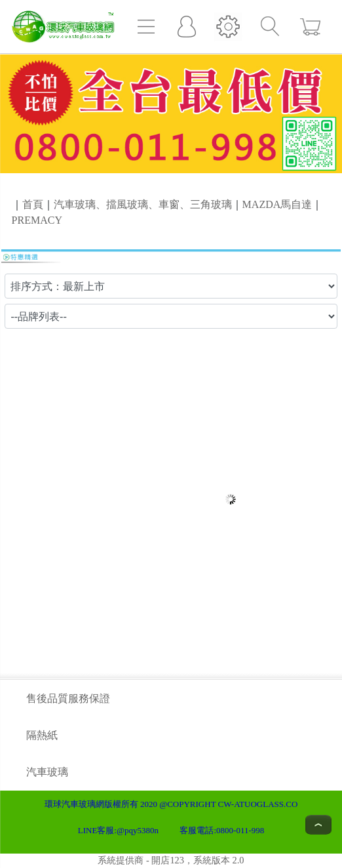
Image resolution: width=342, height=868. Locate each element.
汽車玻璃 (47, 772)
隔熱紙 (42, 735)
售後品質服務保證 (68, 698)
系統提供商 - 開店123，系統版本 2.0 (171, 860)
